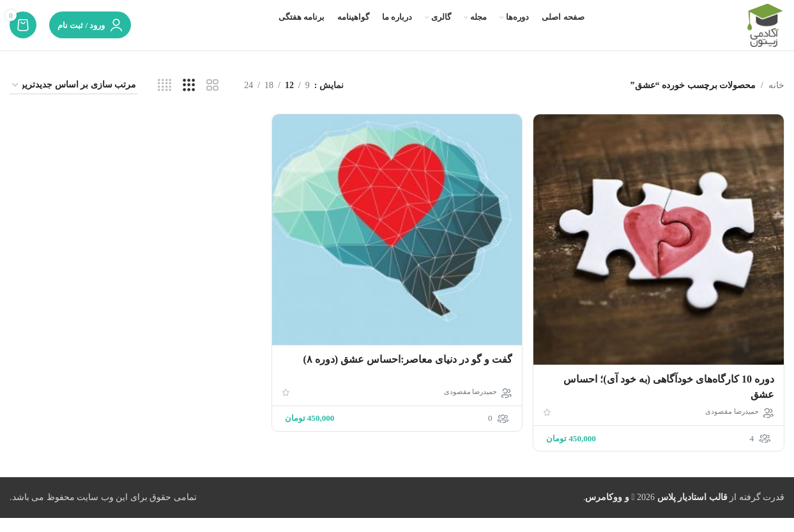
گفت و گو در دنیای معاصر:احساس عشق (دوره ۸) (407, 374)
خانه (776, 101)
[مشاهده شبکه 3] (189, 102)
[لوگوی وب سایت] (764, 32)
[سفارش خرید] (73, 102)
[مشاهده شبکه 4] (164, 102)
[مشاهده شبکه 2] (212, 102)
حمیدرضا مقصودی (732, 426)
